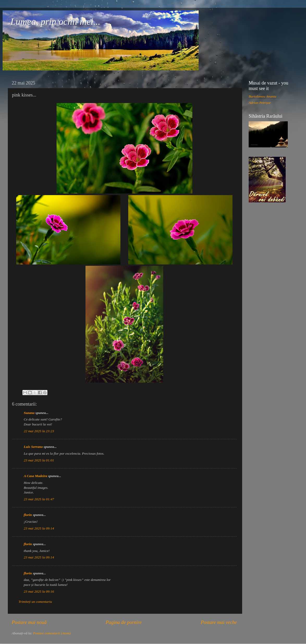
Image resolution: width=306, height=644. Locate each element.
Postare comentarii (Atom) (52, 633)
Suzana (29, 413)
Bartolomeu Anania (262, 96)
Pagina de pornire (124, 622)
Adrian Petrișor (260, 103)
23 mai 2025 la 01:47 (39, 499)
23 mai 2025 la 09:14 (39, 528)
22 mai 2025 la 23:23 (39, 431)
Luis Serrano (33, 447)
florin (28, 515)
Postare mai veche (219, 622)
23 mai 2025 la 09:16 (39, 591)
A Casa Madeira (35, 476)
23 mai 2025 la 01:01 (39, 460)
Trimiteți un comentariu (35, 602)
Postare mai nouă (29, 622)
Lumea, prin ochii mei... (55, 22)
